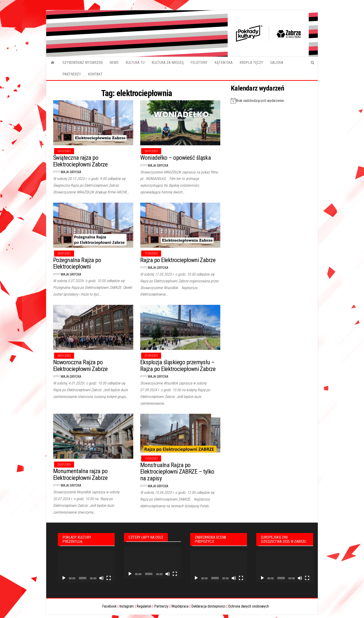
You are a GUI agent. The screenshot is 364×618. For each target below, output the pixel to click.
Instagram (127, 606)
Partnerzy (161, 606)
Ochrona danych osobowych (249, 606)
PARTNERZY (72, 74)
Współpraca (180, 606)
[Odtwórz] (64, 578)
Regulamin (144, 606)
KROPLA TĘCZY (251, 63)
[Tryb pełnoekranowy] (109, 578)
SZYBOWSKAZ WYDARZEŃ (83, 63)
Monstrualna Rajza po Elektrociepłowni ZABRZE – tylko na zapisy (177, 472)
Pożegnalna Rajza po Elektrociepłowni (77, 263)
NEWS (114, 63)
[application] (86, 567)
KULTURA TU (135, 63)
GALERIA (277, 63)
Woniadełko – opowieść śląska (175, 158)
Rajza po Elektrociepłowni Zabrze (178, 260)
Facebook (109, 606)
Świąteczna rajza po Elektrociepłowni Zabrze (80, 161)
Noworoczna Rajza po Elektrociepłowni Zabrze (80, 366)
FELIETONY (199, 63)
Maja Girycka (71, 172)
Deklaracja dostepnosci (208, 606)
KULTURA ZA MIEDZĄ (168, 63)
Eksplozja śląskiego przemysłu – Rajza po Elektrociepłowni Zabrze (178, 366)
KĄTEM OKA (224, 63)
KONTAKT (95, 74)
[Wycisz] (101, 578)
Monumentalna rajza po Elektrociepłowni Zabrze (80, 474)
